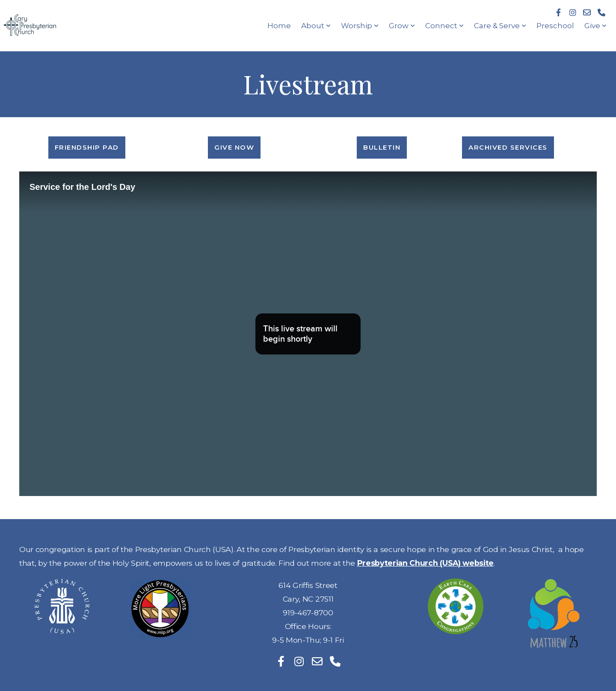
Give (595, 26)
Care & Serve (500, 26)
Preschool (555, 26)
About (316, 26)
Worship (360, 26)
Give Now (234, 147)
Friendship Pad (87, 147)
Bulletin (382, 147)
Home (279, 26)
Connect (444, 26)
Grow (402, 26)
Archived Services (508, 147)
